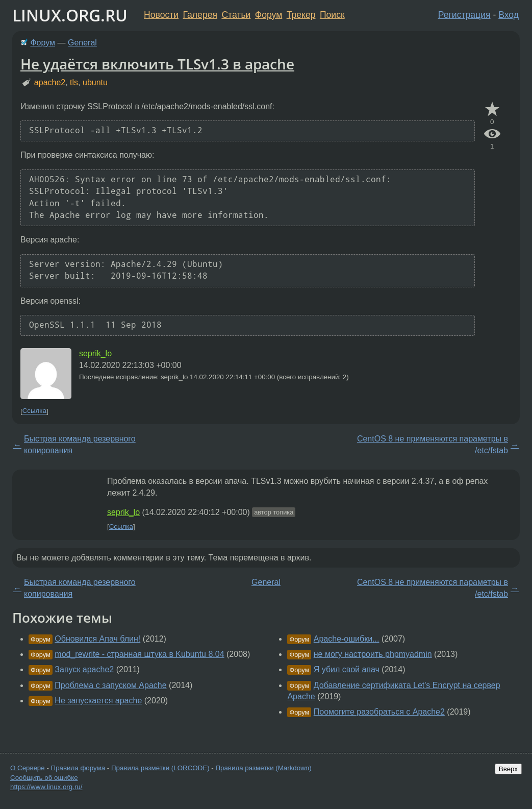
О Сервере (28, 768)
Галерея (200, 15)
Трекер (301, 15)
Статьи (236, 15)
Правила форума (78, 768)
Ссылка (34, 411)
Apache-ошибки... (347, 639)
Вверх (508, 769)
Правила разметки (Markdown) (263, 768)
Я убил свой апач (347, 669)
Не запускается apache (98, 701)
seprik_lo (95, 353)
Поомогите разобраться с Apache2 (379, 712)
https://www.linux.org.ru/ (46, 787)
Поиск (332, 15)
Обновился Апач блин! (97, 639)
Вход (509, 15)
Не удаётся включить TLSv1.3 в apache (157, 64)
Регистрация (464, 15)
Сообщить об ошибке (44, 778)
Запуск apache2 (84, 669)
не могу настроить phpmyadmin (373, 654)
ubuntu (95, 82)
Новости (161, 15)
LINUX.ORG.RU (70, 15)
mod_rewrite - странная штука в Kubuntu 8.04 (139, 654)
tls (74, 82)
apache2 (50, 82)
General (82, 43)
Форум (269, 15)
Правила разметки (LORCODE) (160, 768)
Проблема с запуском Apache (110, 685)
